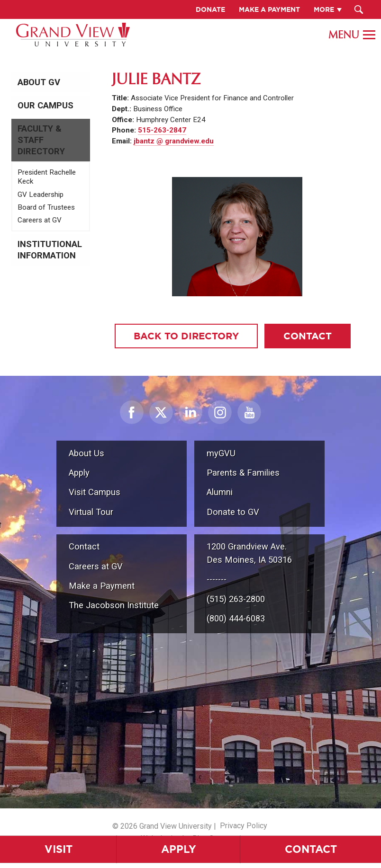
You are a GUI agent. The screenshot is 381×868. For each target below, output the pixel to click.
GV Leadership (41, 195)
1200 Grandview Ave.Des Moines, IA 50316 (249, 553)
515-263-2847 (162, 130)
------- (217, 579)
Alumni (220, 492)
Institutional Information (50, 250)
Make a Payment (102, 586)
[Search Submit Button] (359, 9)
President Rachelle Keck (47, 177)
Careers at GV (40, 220)
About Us (86, 453)
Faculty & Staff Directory (41, 140)
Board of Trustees (46, 207)
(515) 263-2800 (236, 599)
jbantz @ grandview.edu (174, 141)
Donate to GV (233, 512)
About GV (39, 82)
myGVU (221, 453)
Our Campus (45, 106)
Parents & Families (243, 473)
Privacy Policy (244, 826)
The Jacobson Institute (114, 605)
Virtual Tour (91, 512)
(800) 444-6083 (236, 618)
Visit (59, 849)
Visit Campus (95, 492)
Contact (311, 849)
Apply (179, 849)
